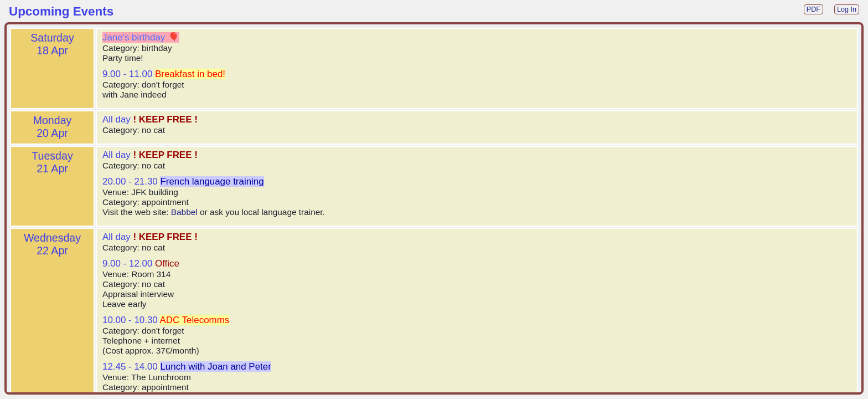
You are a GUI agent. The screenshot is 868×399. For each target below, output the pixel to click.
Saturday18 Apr (52, 44)
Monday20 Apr (53, 127)
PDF (813, 9)
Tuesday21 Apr (52, 162)
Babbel (184, 212)
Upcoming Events (61, 11)
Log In (847, 9)
